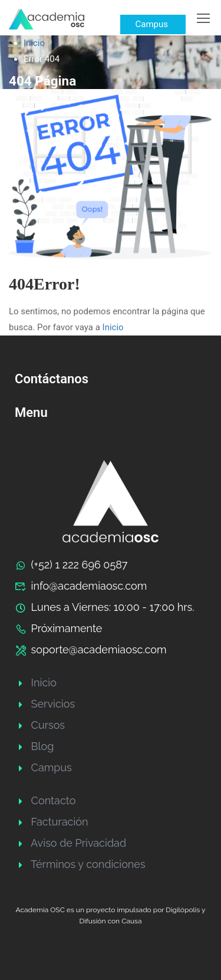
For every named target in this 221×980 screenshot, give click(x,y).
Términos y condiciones (80, 864)
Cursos (40, 725)
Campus (43, 767)
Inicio (34, 43)
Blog (34, 746)
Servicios (45, 704)
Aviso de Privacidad (70, 843)
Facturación (52, 822)
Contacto (45, 800)
